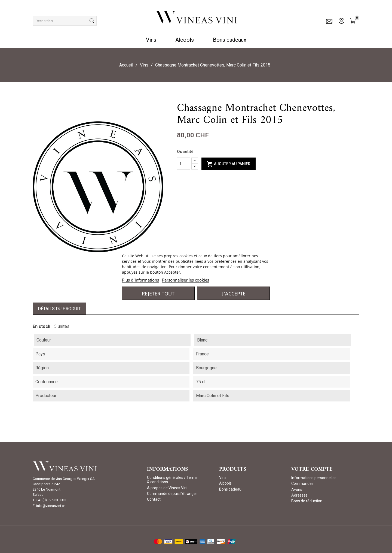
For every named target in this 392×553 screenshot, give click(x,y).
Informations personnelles (314, 478)
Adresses (299, 495)
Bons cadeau (230, 489)
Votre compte (312, 469)
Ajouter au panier (229, 164)
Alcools (185, 40)
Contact (154, 499)
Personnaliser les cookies (186, 280)
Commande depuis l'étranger (172, 494)
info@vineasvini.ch (51, 506)
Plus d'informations (140, 280)
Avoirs (297, 489)
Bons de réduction (307, 501)
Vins (151, 40)
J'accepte (234, 293)
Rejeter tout (158, 293)
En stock (42, 326)
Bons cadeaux (230, 40)
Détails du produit (59, 309)
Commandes (302, 484)
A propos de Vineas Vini (167, 488)
